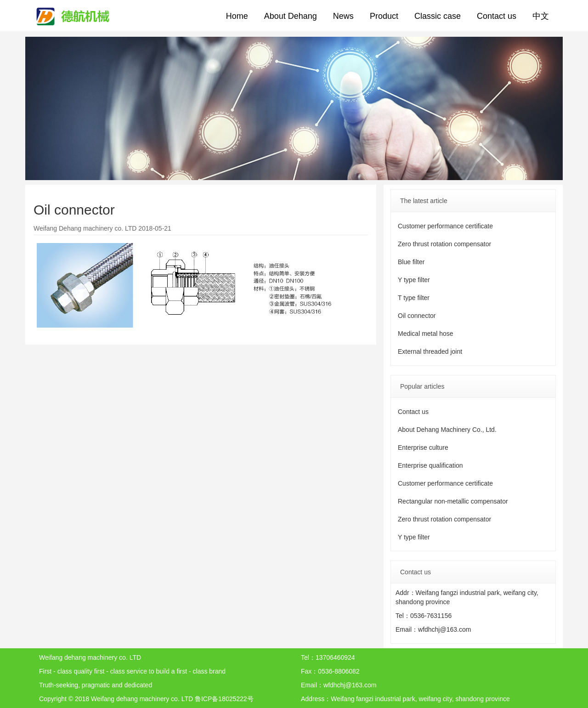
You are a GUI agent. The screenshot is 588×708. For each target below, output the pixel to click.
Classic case (438, 16)
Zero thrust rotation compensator (444, 244)
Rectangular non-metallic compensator (453, 501)
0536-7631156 (431, 616)
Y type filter (414, 280)
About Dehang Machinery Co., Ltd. (447, 430)
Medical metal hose (426, 334)
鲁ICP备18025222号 (224, 699)
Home (237, 16)
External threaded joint (430, 351)
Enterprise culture (423, 447)
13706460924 (335, 657)
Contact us (497, 16)
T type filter (414, 298)
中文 (541, 16)
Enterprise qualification (430, 465)
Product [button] (384, 16)
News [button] (343, 16)
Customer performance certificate (445, 226)
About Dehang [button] (291, 16)
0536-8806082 (339, 671)
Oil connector (417, 316)
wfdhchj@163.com (444, 629)
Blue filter (411, 262)
